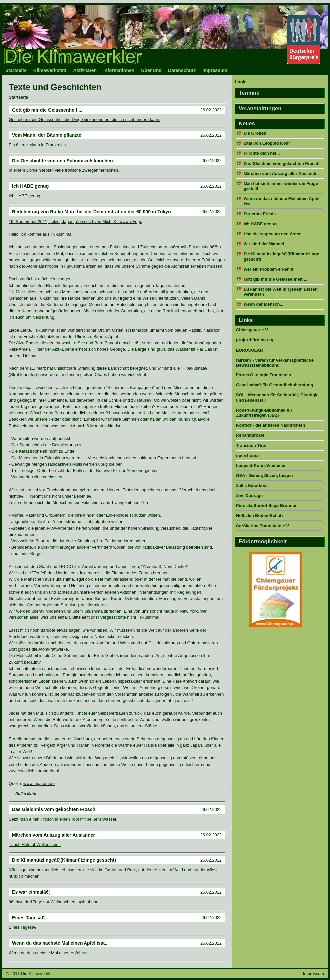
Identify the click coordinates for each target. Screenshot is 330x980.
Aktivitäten (85, 70)
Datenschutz (182, 70)
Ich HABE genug (260, 224)
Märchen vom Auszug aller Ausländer (281, 174)
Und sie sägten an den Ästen (273, 234)
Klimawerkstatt (50, 70)
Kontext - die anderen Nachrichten (270, 425)
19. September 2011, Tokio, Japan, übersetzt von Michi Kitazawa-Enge (76, 222)
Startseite (16, 70)
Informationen (119, 70)
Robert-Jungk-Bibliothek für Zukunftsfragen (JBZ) (264, 413)
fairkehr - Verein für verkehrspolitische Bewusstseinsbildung (275, 363)
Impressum (215, 70)
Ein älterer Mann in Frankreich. (38, 145)
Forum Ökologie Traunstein (263, 375)
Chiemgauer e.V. (252, 330)
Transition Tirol (251, 446)
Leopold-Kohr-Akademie (261, 466)
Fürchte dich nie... (262, 153)
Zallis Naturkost (252, 486)
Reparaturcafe (250, 435)
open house (248, 456)
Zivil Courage (249, 495)
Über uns (151, 70)
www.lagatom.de (39, 783)
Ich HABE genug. (25, 196)
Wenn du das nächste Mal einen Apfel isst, (49, 953)
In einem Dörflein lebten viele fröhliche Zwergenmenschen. (64, 170)
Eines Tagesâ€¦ (23, 927)
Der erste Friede (260, 214)
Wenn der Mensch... (263, 304)
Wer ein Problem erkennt (269, 269)
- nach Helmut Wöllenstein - (35, 844)
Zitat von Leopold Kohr (267, 143)
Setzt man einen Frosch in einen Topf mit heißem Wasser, (63, 819)
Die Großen (255, 133)
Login (241, 82)
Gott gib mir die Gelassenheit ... (275, 279)
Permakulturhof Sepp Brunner (266, 505)
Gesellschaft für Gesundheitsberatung (275, 385)
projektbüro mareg (255, 340)
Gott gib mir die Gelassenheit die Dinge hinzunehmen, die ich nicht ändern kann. (84, 119)
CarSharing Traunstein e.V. (263, 526)
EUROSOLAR (249, 350)
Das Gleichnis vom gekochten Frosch (281, 164)
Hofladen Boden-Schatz (260, 515)
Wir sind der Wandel (264, 244)
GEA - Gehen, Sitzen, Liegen (264, 476)
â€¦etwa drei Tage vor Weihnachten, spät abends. (55, 902)
